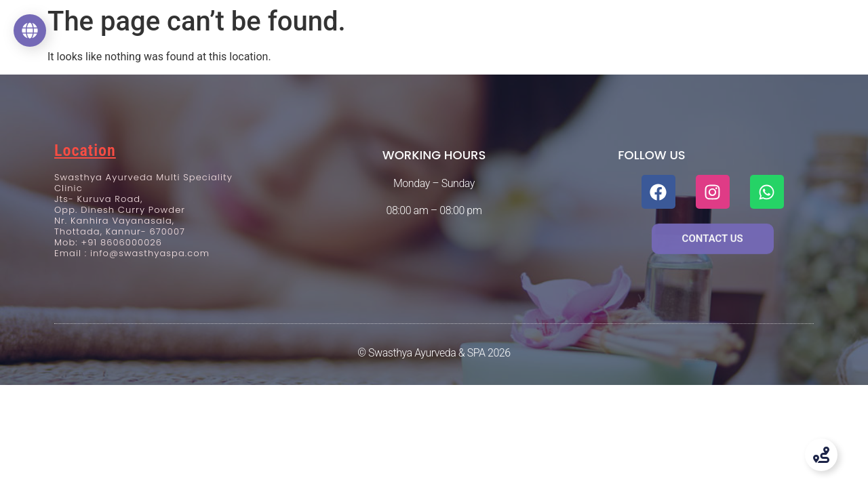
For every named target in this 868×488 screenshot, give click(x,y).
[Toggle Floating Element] (821, 455)
